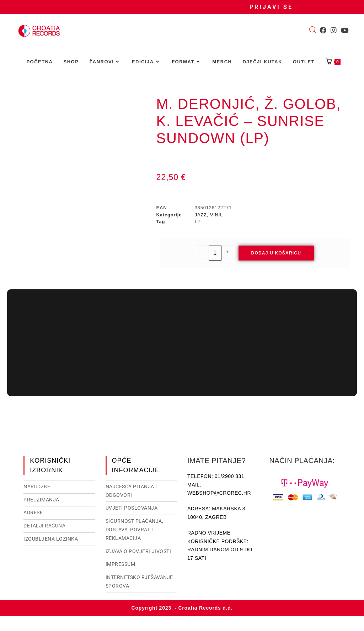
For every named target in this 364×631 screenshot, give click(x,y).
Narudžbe (37, 486)
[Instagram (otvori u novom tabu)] (334, 30)
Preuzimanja (41, 499)
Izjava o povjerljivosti (138, 551)
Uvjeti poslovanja (132, 507)
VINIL (217, 215)
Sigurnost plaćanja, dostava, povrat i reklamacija (135, 529)
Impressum (121, 563)
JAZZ (201, 215)
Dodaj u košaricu (276, 253)
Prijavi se (271, 7)
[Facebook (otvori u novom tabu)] (323, 30)
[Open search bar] (313, 31)
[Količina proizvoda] (215, 253)
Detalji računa (44, 525)
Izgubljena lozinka (51, 538)
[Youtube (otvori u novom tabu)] (345, 30)
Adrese (33, 512)
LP (198, 222)
